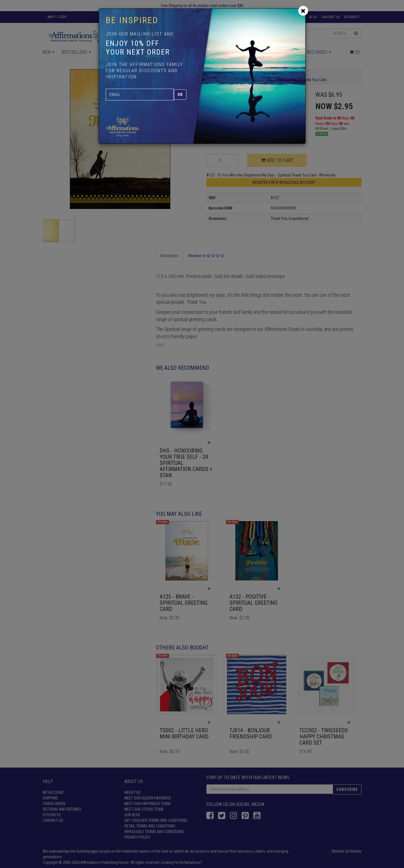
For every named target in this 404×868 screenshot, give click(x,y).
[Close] (303, 11)
